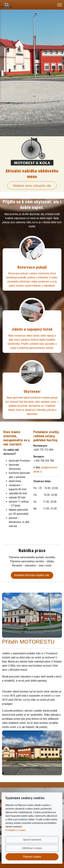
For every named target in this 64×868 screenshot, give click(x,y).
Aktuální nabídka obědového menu (32, 173)
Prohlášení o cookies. (16, 830)
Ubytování (32, 391)
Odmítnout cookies (32, 848)
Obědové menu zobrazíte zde (32, 185)
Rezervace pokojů (32, 267)
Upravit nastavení (32, 840)
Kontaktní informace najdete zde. (32, 575)
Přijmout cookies (32, 857)
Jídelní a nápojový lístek (32, 329)
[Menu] (60, 5)
